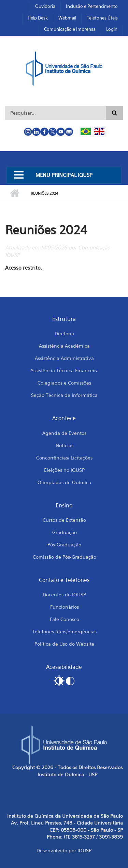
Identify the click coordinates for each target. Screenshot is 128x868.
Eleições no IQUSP (64, 470)
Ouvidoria (45, 6)
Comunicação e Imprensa (70, 29)
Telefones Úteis (102, 18)
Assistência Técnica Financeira (65, 370)
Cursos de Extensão (64, 520)
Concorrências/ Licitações (64, 458)
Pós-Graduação (64, 545)
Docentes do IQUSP (64, 594)
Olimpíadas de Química (64, 482)
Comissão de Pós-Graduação (65, 557)
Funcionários (65, 607)
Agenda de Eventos (64, 433)
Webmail (67, 18)
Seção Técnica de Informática (64, 395)
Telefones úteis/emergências (64, 631)
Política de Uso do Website (64, 644)
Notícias (65, 445)
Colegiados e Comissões (64, 383)
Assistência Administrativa (64, 358)
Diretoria (64, 333)
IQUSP (84, 850)
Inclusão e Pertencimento (92, 6)
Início (15, 193)
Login (112, 29)
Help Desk (38, 18)
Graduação (65, 532)
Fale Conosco (65, 619)
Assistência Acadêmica (64, 346)
